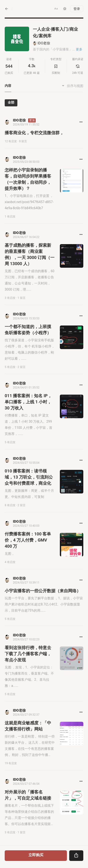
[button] (56, 9)
